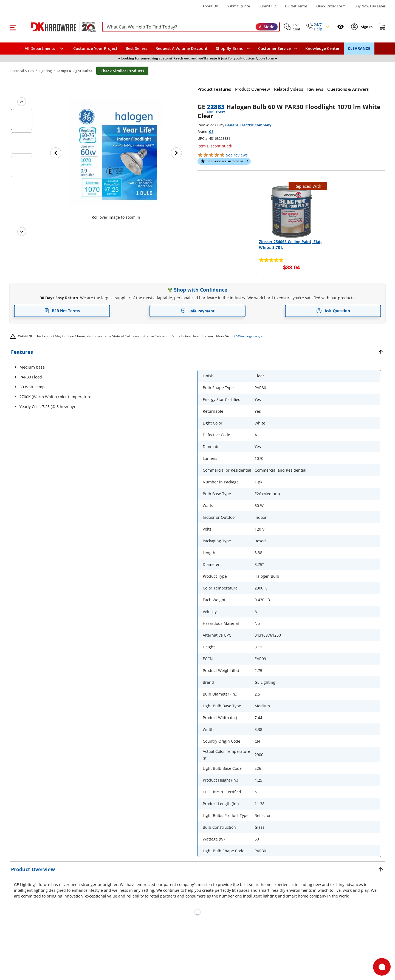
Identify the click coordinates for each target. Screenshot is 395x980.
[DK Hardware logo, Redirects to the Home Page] (57, 27)
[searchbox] (191, 27)
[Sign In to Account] (366, 27)
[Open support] (382, 967)
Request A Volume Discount (182, 48)
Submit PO (267, 6)
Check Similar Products (122, 71)
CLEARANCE (359, 48)
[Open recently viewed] (341, 27)
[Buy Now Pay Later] (370, 6)
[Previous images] (22, 102)
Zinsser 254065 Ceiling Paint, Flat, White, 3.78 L (290, 244)
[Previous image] (56, 153)
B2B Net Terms (62, 311)
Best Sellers (136, 48)
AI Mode (267, 27)
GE (211, 132)
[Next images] (22, 232)
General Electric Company (248, 125)
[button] (13, 27)
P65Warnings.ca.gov (248, 336)
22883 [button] (216, 107)
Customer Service (274, 49)
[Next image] (176, 153)
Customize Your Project (95, 48)
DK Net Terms (296, 6)
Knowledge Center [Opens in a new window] (322, 48)
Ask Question (333, 311)
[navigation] (278, 49)
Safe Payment (198, 311)
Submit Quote (238, 6)
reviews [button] (237, 155)
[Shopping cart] (382, 27)
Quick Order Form (331, 6)
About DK (210, 6)
